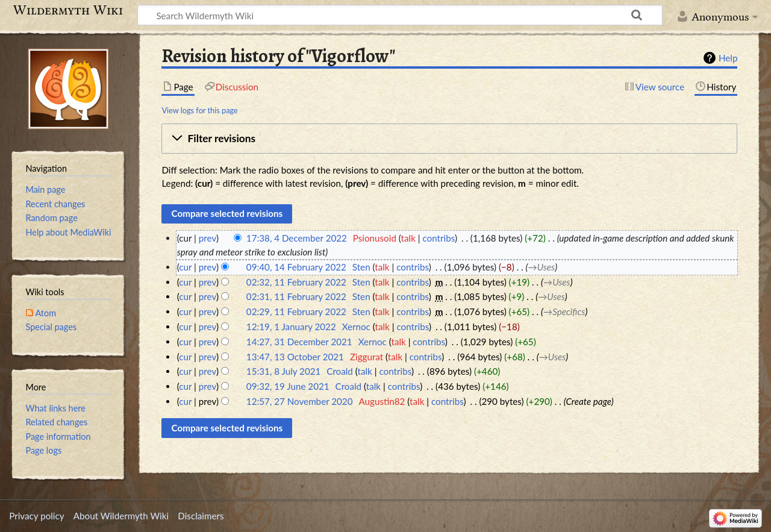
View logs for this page (199, 110)
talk (408, 238)
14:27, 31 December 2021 (299, 342)
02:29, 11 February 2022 (296, 311)
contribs (438, 238)
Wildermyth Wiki (68, 10)
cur (185, 267)
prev (208, 238)
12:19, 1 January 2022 (291, 327)
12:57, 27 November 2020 (300, 401)
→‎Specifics (564, 311)
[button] (449, 139)
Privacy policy (36, 516)
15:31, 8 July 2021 (283, 371)
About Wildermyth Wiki (121, 516)
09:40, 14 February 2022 (296, 267)
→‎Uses (542, 267)
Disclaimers (201, 516)
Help (728, 58)
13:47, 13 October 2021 (295, 357)
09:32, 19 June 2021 (288, 386)
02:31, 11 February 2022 (296, 296)
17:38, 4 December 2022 (297, 238)
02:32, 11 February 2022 (296, 282)
